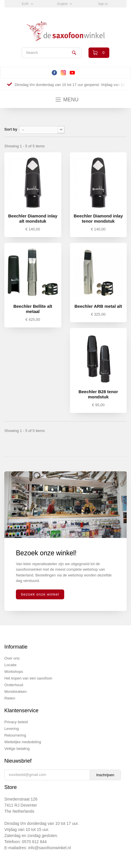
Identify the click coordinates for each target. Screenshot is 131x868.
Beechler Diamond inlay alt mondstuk (33, 218)
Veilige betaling (17, 749)
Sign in (103, 4)
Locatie (10, 665)
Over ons (12, 658)
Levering (12, 729)
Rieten (10, 698)
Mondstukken (15, 692)
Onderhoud (14, 685)
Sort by (11, 129)
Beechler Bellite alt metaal (33, 309)
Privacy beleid (16, 722)
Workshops (14, 672)
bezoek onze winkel (40, 594)
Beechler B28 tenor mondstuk (98, 394)
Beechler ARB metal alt (98, 306)
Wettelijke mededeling (23, 742)
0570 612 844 (34, 842)
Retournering (15, 735)
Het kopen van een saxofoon (28, 678)
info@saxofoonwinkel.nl (49, 848)
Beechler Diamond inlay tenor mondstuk (98, 218)
